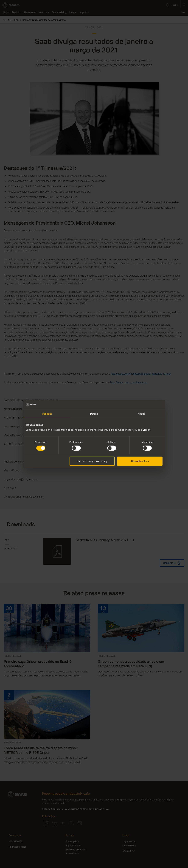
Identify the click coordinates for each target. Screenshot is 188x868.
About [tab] (141, 414)
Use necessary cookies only (92, 461)
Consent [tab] (47, 414)
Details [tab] (94, 414)
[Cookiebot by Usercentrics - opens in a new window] (149, 405)
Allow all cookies (140, 461)
